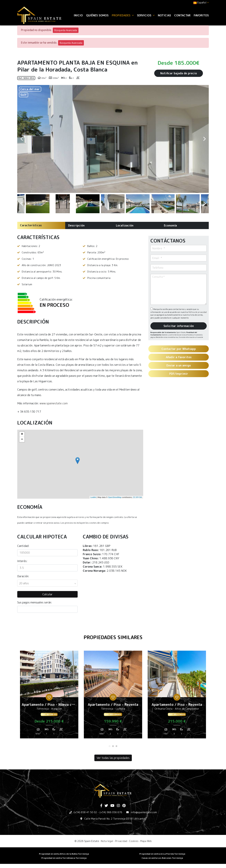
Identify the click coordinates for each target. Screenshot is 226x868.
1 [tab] (110, 746)
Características (31, 225)
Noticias (164, 15)
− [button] (22, 440)
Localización (125, 225)
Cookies (134, 841)
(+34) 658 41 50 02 (85, 812)
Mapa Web (146, 841)
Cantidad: (23, 546)
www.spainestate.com (54, 403)
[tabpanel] (49, 696)
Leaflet (93, 497)
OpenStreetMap (115, 497)
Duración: (23, 576)
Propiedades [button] (123, 15)
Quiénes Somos (97, 15)
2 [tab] (113, 746)
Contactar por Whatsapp (179, 349)
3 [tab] (116, 746)
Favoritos (201, 15)
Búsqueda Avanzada (66, 30)
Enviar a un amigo (179, 365)
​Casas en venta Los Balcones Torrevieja (162, 858)
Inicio (78, 15)
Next (204, 139)
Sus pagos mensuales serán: (35, 602)
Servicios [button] (146, 15)
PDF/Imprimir (179, 374)
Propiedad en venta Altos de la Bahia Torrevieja (64, 854)
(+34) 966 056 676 (111, 812)
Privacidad (121, 841)
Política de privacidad (198, 312)
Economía (170, 225)
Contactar (182, 15)
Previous (22, 139)
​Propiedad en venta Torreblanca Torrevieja (64, 858)
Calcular (48, 594)
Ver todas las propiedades (113, 758)
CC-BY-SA (137, 497)
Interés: (22, 561)
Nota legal (107, 841)
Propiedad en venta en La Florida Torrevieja (162, 854)
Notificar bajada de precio (179, 73)
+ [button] (22, 434)
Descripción (76, 225)
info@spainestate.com (144, 812)
